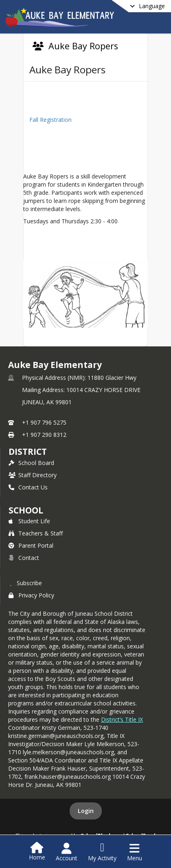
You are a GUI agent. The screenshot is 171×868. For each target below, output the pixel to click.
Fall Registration (50, 120)
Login (86, 811)
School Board (31, 463)
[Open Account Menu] (67, 852)
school (26, 510)
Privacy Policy (31, 595)
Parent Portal (31, 545)
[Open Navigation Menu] (135, 852)
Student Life (29, 521)
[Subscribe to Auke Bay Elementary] (25, 583)
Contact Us (28, 487)
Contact (24, 558)
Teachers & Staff (36, 533)
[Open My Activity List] (102, 852)
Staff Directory (33, 475)
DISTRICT (28, 452)
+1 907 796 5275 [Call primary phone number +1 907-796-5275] (44, 422)
